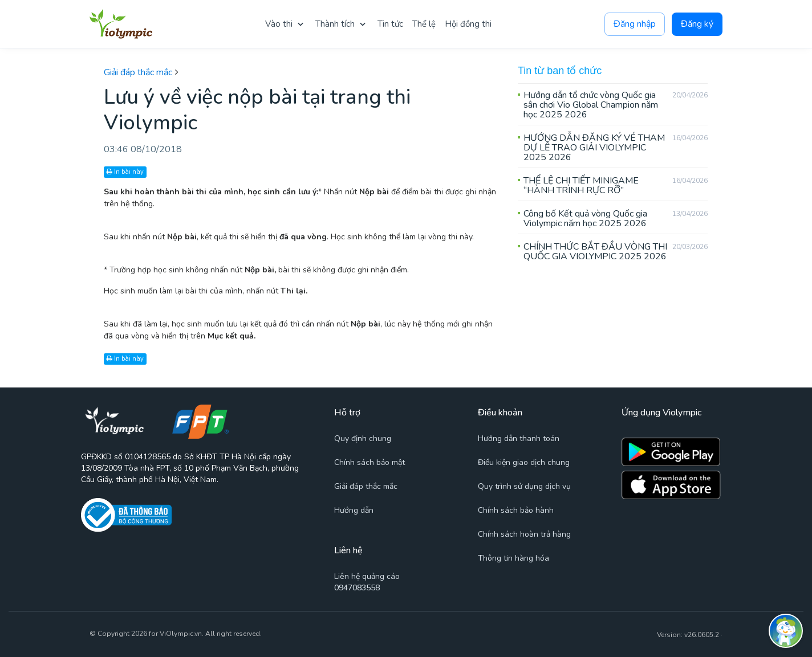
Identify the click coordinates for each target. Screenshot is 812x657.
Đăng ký (697, 24)
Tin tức (390, 24)
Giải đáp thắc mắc (138, 72)
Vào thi (279, 24)
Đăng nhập (635, 24)
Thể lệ (424, 24)
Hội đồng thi (468, 24)
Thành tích (335, 24)
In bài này (125, 172)
